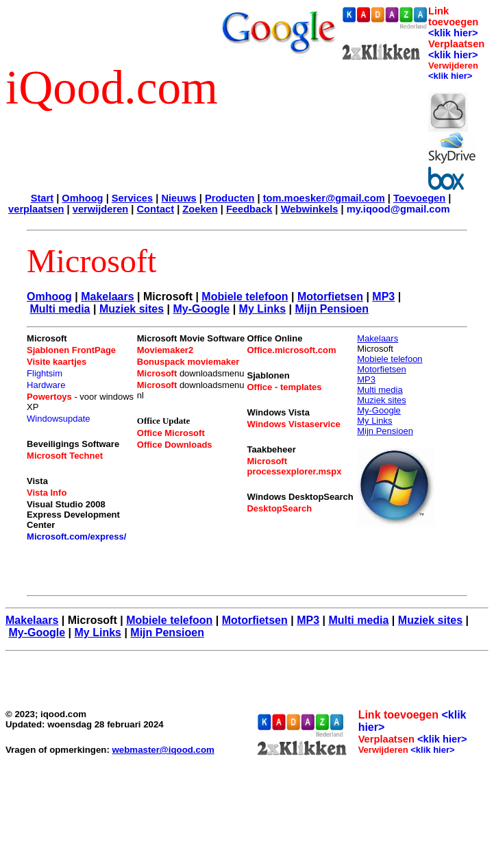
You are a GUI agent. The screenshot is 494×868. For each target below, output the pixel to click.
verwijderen (100, 209)
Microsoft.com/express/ (76, 537)
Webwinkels (310, 209)
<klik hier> (453, 33)
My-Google (202, 309)
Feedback (249, 209)
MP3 (383, 297)
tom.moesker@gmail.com (324, 198)
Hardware (46, 385)
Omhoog (82, 198)
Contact (156, 209)
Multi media (60, 309)
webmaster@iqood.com (163, 750)
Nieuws (178, 198)
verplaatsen (36, 209)
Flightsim (45, 373)
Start (42, 198)
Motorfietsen (330, 297)
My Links (262, 309)
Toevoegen (419, 198)
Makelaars (107, 297)
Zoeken (200, 209)
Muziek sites (132, 309)
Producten (230, 198)
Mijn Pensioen (332, 309)
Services (132, 198)
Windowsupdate (59, 419)
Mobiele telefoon (245, 297)
